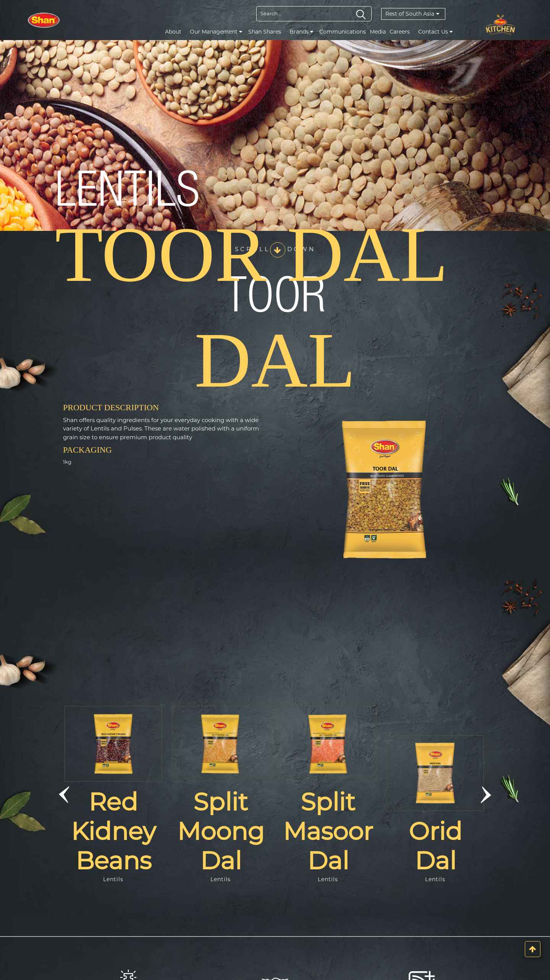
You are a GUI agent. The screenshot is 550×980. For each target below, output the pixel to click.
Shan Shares (265, 32)
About (173, 32)
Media (378, 32)
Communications (343, 32)
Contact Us (435, 32)
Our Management (216, 32)
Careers (400, 32)
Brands (301, 32)
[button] (64, 795)
